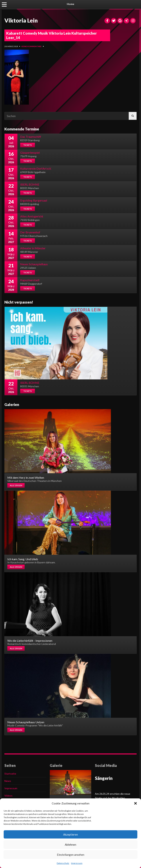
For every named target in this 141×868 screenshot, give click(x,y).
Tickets (28, 145)
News (8, 781)
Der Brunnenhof (30, 232)
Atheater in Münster (33, 248)
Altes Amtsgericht (32, 216)
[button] (135, 803)
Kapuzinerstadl (30, 280)
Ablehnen (70, 845)
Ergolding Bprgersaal (34, 200)
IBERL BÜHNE (30, 184)
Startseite (10, 774)
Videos (8, 796)
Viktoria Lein (21, 20)
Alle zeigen (16, 485)
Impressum (77, 863)
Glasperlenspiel (30, 153)
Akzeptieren (70, 834)
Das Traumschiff (31, 137)
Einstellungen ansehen (71, 855)
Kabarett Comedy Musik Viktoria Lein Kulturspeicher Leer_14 (51, 35)
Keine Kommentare (31, 46)
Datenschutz (63, 863)
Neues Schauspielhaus (34, 264)
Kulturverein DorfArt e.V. (36, 168)
